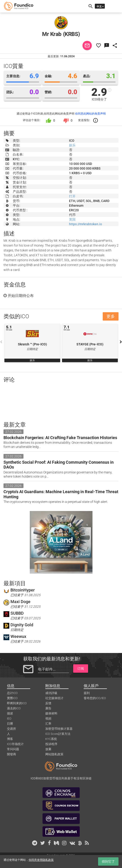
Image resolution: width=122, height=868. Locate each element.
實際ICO (12, 698)
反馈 (48, 703)
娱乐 (72, 145)
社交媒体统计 (54, 698)
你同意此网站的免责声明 (90, 114)
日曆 (10, 724)
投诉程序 (51, 744)
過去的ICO (14, 708)
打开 (72, 196)
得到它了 (108, 862)
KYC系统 (51, 739)
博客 (10, 739)
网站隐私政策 (54, 754)
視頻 (48, 719)
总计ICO (12, 693)
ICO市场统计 (15, 744)
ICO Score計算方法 (58, 734)
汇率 (48, 724)
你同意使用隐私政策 (41, 860)
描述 (10, 713)
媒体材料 (51, 713)
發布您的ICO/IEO (95, 698)
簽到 (87, 693)
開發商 (12, 754)
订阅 (81, 669)
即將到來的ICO (17, 703)
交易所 (12, 729)
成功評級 (51, 693)
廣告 (48, 708)
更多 (111, 316)
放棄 (48, 749)
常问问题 (13, 749)
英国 (72, 219)
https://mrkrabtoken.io (86, 224)
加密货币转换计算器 (59, 729)
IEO (9, 719)
